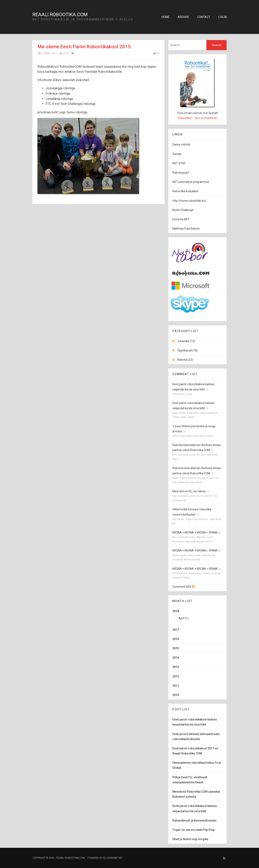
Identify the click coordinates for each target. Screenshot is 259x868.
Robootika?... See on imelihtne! (197, 118)
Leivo (66, 53)
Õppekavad (187, 350)
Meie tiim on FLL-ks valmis (189, 491)
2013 (176, 667)
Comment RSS (183, 587)
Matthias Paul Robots (186, 229)
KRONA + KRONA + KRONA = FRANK (195, 533)
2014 (176, 658)
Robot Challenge (183, 210)
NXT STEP (179, 163)
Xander (177, 154)
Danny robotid (181, 144)
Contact (204, 17)
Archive (183, 17)
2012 (176, 676)
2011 (176, 686)
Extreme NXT (181, 219)
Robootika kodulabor (186, 191)
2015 (176, 648)
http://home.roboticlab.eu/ (189, 201)
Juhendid (186, 341)
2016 (176, 639)
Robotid (185, 360)
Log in (222, 17)
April (181, 618)
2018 (197, 616)
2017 (176, 630)
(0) (156, 53)
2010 (176, 695)
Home (166, 17)
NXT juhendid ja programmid (191, 182)
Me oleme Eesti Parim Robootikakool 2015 (84, 47)
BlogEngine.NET (113, 858)
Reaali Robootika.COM (60, 15)
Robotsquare (181, 173)
